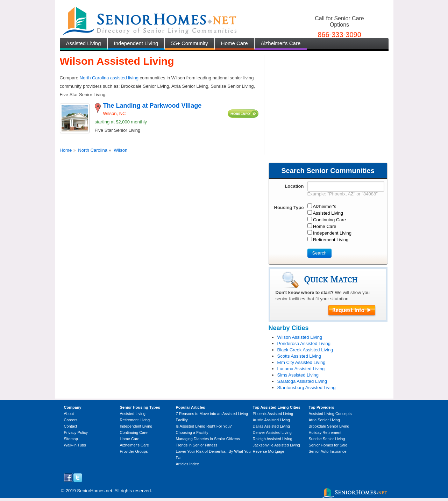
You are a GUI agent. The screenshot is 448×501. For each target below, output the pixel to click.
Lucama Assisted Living (301, 369)
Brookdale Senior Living (329, 426)
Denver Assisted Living (272, 432)
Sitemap (71, 439)
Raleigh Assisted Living (273, 439)
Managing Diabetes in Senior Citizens (208, 439)
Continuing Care (134, 432)
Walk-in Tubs (75, 445)
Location (294, 186)
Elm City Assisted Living (301, 362)
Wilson (120, 150)
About (69, 414)
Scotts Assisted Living (299, 356)
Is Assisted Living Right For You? (204, 426)
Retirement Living (135, 420)
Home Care (234, 43)
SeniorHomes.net (94, 491)
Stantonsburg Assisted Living (307, 388)
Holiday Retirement (325, 432)
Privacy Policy (76, 432)
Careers (71, 420)
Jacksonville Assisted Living (276, 445)
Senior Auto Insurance (328, 451)
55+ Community (189, 43)
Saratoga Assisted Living (302, 381)
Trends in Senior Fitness (197, 445)
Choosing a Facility (192, 432)
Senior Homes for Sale (328, 445)
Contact (71, 426)
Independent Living (136, 43)
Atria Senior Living (324, 420)
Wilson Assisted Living (300, 337)
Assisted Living (84, 43)
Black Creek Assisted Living (305, 350)
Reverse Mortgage (269, 451)
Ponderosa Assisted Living (304, 343)
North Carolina (93, 150)
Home (66, 150)
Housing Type (289, 207)
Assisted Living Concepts (330, 414)
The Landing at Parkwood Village (152, 106)
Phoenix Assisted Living (273, 414)
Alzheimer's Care (281, 43)
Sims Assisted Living (298, 375)
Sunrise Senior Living (327, 439)
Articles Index (187, 464)
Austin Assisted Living (271, 420)
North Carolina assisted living (109, 78)
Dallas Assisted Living (271, 426)
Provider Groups (134, 451)
